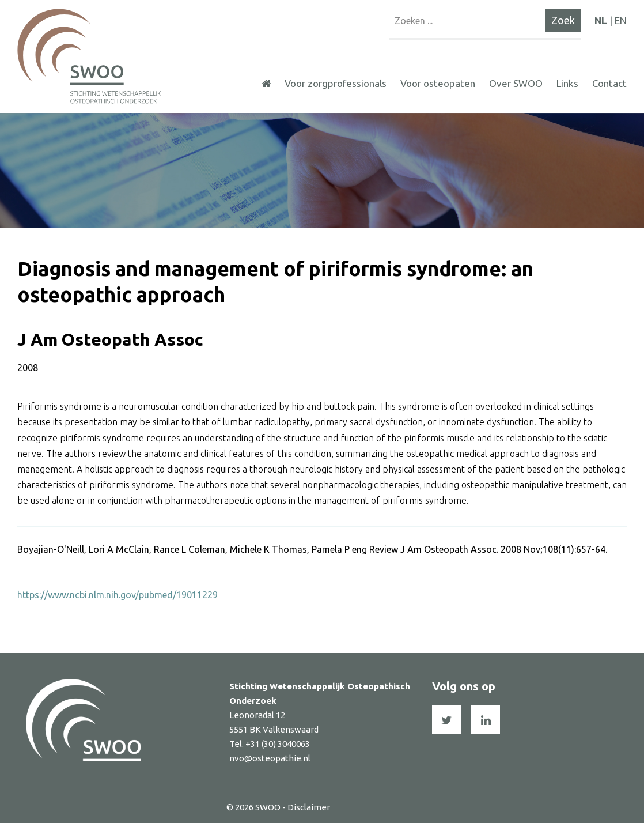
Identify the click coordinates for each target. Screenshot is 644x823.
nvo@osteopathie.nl (270, 758)
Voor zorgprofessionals (336, 83)
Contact (609, 83)
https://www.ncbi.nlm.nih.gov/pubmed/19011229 (118, 595)
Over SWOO (516, 83)
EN (621, 20)
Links (567, 83)
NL (601, 20)
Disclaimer (309, 807)
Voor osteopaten (438, 83)
